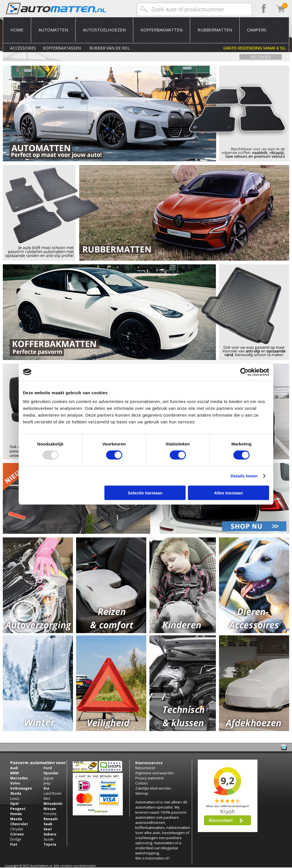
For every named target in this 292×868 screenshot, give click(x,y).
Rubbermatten (215, 30)
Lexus (15, 799)
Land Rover (53, 793)
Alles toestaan (229, 493)
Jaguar (49, 778)
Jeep (47, 783)
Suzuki (49, 839)
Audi (14, 768)
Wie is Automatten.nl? (152, 858)
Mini (47, 799)
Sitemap (142, 793)
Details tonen (244, 476)
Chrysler (17, 829)
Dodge (16, 839)
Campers (257, 30)
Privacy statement (149, 778)
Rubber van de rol (110, 48)
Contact (141, 783)
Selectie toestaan (145, 493)
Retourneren (145, 768)
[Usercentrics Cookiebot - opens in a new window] (244, 372)
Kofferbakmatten (162, 30)
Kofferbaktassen (62, 48)
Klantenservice (149, 763)
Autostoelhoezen (104, 30)
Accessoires (23, 48)
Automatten (53, 30)
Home (17, 30)
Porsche (50, 814)
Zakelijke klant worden (153, 788)
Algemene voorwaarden (155, 773)
